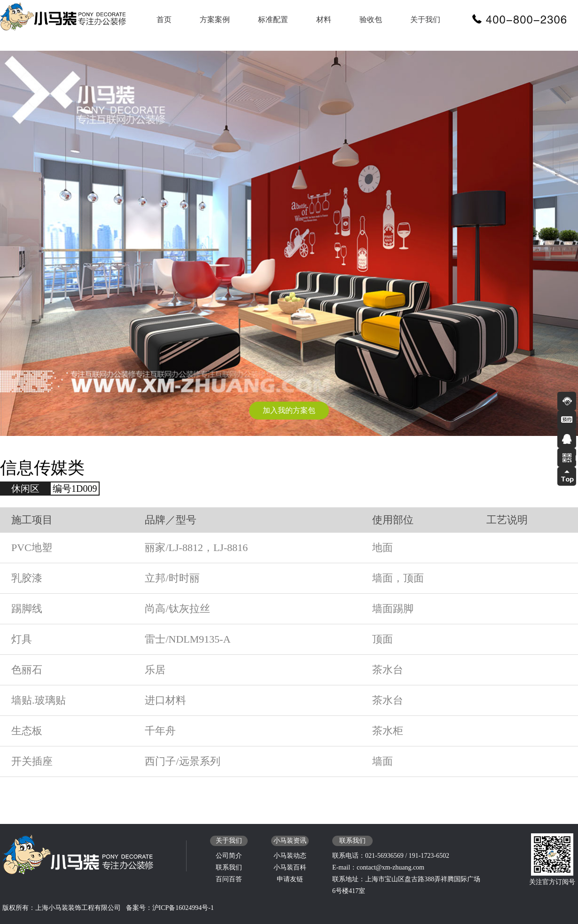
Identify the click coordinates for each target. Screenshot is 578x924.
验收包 (371, 19)
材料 (324, 19)
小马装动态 (290, 856)
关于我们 (425, 19)
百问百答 (229, 879)
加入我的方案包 (289, 410)
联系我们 (229, 867)
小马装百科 (290, 867)
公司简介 (229, 856)
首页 (164, 19)
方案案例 (215, 19)
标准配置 (273, 19)
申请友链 (290, 879)
